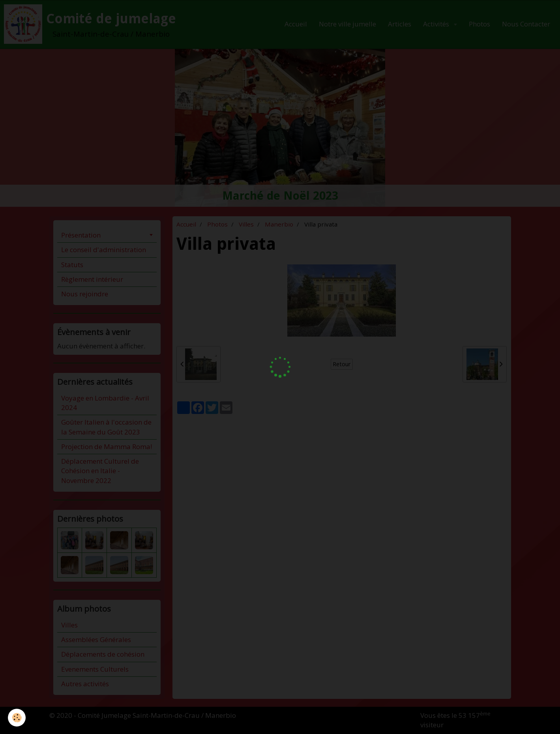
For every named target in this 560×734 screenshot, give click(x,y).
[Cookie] (17, 718)
